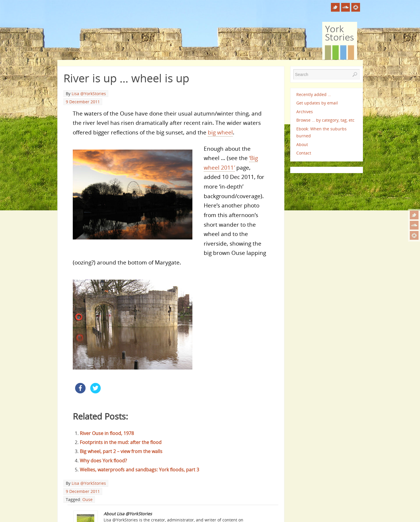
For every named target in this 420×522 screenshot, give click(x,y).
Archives (305, 112)
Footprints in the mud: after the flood (121, 442)
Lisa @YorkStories (89, 94)
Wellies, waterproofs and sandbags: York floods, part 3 (139, 470)
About (302, 144)
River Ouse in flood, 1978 (107, 433)
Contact (304, 153)
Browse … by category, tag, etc (325, 120)
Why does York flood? (103, 461)
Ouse (87, 499)
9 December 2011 (83, 102)
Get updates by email (317, 103)
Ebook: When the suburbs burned (321, 132)
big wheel (220, 132)
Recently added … (314, 94)
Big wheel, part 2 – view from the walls (121, 451)
